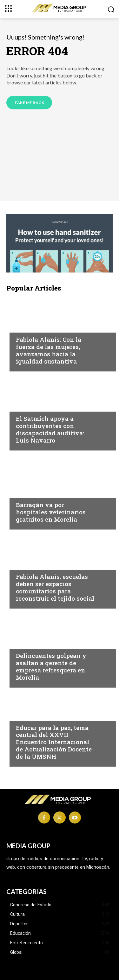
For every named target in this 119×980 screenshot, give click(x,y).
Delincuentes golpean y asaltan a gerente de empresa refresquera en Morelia (51, 666)
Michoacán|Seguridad (44, 643)
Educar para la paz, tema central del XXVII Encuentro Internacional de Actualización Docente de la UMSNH (54, 742)
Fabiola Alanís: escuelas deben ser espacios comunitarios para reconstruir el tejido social (55, 587)
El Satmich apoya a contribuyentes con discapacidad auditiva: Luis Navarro (50, 429)
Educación (30, 715)
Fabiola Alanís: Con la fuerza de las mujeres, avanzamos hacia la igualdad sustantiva (49, 350)
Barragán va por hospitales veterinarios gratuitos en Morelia (51, 512)
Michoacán (30, 327)
